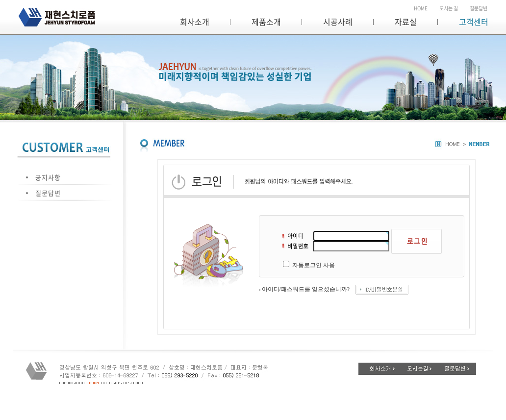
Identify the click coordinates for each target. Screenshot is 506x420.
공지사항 (48, 177)
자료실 (406, 22)
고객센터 (474, 22)
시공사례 (338, 22)
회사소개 (195, 22)
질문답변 (479, 8)
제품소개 (266, 22)
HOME (421, 8)
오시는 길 (449, 8)
